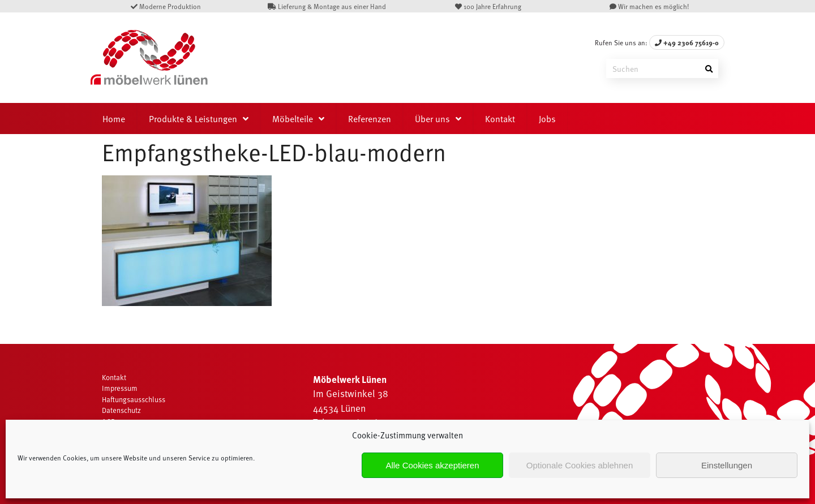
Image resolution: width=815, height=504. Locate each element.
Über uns (432, 118)
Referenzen (370, 118)
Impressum (120, 388)
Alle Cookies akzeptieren (432, 465)
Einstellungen (727, 465)
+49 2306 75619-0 (687, 42)
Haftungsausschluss (134, 399)
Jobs (547, 118)
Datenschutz (121, 410)
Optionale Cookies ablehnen (580, 465)
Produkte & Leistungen (193, 118)
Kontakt (500, 118)
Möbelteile (293, 118)
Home (114, 118)
